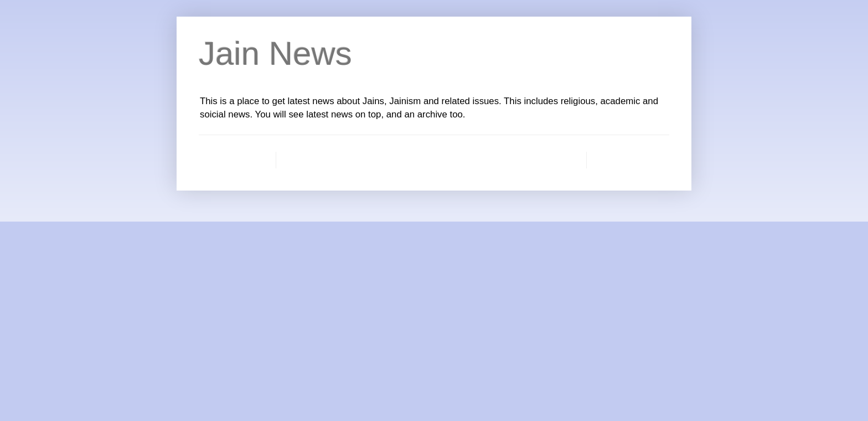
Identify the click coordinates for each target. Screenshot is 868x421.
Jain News (275, 53)
